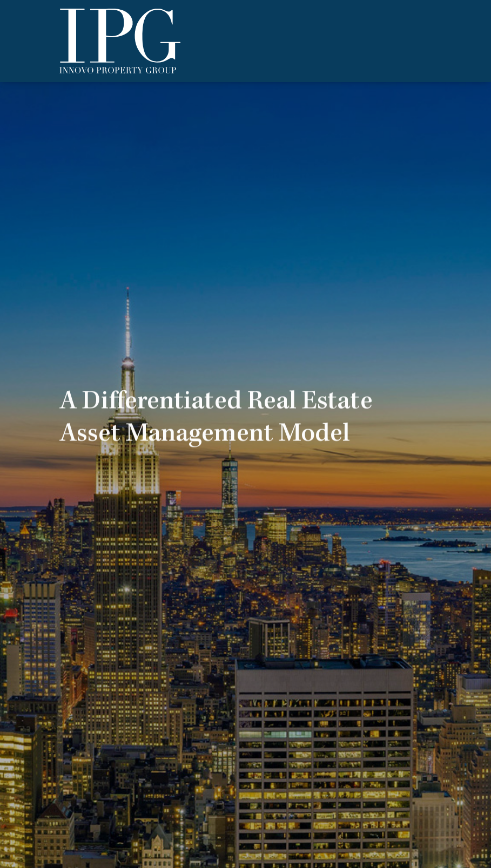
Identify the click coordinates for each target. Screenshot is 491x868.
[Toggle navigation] (429, 41)
